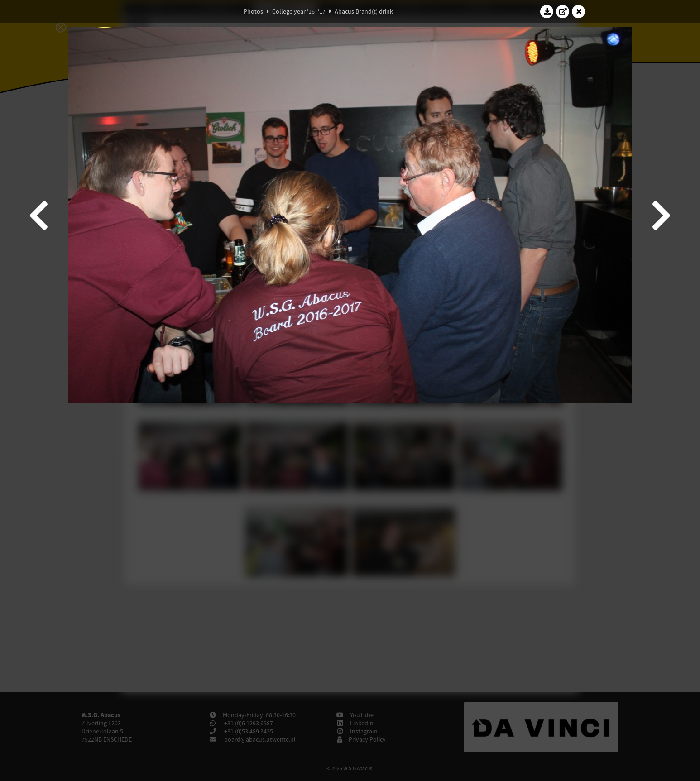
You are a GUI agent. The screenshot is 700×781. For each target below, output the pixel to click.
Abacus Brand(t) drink (364, 11)
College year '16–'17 (299, 11)
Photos (253, 11)
